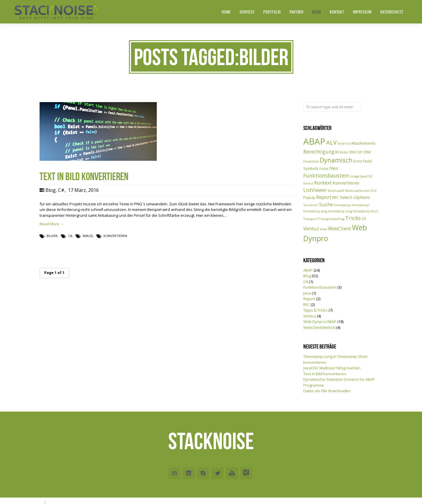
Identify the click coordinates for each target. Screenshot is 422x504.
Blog (51, 190)
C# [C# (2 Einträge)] (359, 152)
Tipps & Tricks (315, 310)
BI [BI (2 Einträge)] (337, 152)
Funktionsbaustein (320, 287)
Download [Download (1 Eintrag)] (311, 161)
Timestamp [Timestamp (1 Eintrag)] (342, 205)
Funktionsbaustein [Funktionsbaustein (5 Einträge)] (326, 175)
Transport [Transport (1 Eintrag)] (311, 219)
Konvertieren (115, 236)
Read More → (52, 224)
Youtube (232, 473)
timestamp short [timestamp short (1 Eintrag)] (366, 211)
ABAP (308, 270)
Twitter (217, 473)
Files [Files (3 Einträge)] (334, 168)
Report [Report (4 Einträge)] (324, 197)
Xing (246, 473)
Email (174, 473)
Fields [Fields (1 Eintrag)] (324, 169)
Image (88, 236)
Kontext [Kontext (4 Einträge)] (323, 183)
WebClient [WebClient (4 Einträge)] (340, 228)
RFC (307, 305)
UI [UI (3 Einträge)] (364, 218)
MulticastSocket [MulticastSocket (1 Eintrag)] (357, 191)
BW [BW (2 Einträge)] (353, 152)
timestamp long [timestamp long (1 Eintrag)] (340, 211)
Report (309, 299)
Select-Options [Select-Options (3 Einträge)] (355, 197)
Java (307, 293)
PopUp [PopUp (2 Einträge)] (309, 197)
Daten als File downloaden (327, 391)
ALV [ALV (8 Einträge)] (331, 142)
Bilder (52, 236)
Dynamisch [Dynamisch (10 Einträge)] (336, 160)
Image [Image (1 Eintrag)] (355, 176)
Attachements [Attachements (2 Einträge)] (363, 143)
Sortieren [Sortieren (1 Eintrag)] (311, 205)
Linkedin (189, 473)
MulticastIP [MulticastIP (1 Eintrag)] (336, 191)
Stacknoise (211, 441)
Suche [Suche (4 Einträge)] (326, 204)
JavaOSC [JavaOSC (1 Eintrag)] (367, 176)
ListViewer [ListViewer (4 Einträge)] (315, 190)
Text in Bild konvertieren (325, 374)
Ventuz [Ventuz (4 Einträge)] (311, 228)
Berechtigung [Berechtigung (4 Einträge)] (319, 152)
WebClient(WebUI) (319, 327)
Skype (203, 473)
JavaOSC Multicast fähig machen (332, 368)
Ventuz (310, 316)
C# (61, 190)
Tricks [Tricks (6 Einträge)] (353, 218)
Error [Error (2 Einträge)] (358, 161)
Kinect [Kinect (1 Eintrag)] (308, 183)
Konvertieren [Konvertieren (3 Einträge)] (346, 183)
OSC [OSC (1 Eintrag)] (374, 191)
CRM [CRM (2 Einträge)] (367, 152)
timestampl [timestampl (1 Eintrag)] (360, 205)
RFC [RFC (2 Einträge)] (336, 197)
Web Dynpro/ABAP (320, 322)
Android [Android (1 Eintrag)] (344, 143)
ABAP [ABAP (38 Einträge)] (314, 141)
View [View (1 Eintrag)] (324, 229)
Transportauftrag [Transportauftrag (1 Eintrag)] (332, 219)
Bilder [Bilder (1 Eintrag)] (344, 152)
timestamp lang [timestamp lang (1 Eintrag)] (315, 211)
